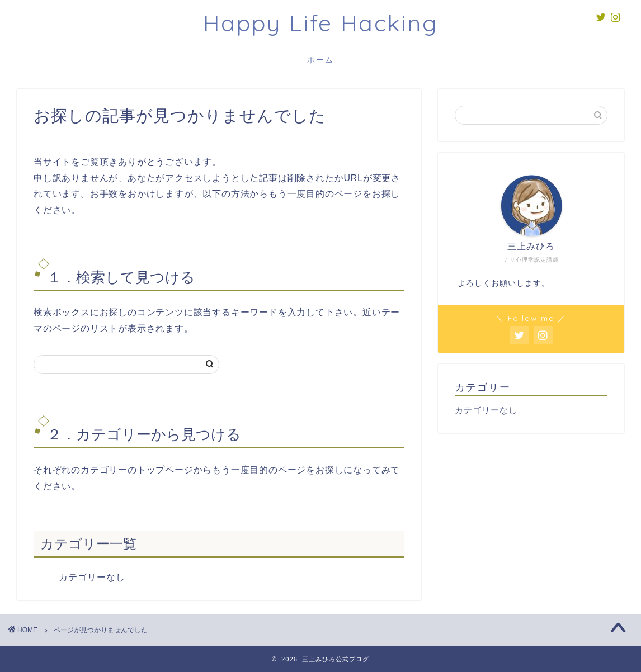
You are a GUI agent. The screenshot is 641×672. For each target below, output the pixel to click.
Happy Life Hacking (321, 23)
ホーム (320, 60)
